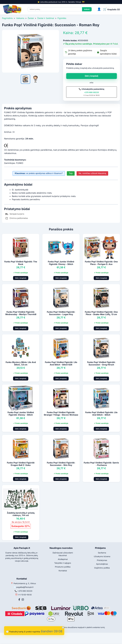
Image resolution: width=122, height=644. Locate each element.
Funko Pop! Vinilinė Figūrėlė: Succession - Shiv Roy (61, 464)
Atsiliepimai (63, 559)
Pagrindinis (7, 18)
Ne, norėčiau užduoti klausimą (92, 173)
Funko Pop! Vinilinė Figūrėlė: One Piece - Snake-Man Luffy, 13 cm (101, 313)
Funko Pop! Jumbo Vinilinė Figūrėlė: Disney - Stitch (61, 263)
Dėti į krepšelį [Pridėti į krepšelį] (21, 278)
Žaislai (31, 18)
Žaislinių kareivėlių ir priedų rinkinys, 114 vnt (21, 514)
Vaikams (20, 18)
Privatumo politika (63, 567)
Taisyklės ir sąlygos (63, 563)
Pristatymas (102, 560)
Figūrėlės (62, 18)
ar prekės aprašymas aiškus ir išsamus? (39, 173)
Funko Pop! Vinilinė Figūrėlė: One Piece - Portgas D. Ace (101, 263)
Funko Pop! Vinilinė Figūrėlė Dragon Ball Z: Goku (21, 464)
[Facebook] (19, 600)
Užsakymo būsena (102, 556)
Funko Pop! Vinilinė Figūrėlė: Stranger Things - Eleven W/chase (61, 414)
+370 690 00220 (91, 92)
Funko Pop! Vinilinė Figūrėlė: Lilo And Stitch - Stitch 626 (61, 363)
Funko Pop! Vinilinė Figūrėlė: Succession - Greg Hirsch (101, 363)
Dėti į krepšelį (92, 76)
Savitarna (102, 553)
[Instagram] (23, 600)
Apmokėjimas (102, 564)
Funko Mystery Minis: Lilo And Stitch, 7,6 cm (21, 363)
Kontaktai (63, 571)
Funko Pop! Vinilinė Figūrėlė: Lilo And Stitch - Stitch (101, 414)
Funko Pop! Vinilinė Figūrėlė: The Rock (21, 263)
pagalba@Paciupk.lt (25, 587)
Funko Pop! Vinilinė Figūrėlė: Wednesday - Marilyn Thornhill (21, 313)
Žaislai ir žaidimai (46, 18)
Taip (71, 173)
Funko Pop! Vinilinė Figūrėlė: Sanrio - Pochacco (101, 464)
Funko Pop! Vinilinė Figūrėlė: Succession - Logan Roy (61, 313)
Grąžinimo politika (102, 568)
